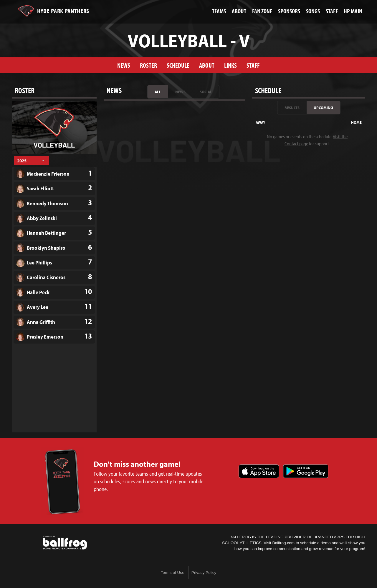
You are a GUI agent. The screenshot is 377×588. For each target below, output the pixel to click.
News (124, 65)
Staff (253, 65)
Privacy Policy (204, 573)
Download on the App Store (259, 471)
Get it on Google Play (306, 471)
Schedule (178, 65)
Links (230, 65)
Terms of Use (173, 573)
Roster (148, 65)
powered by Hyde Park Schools (65, 543)
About (207, 65)
